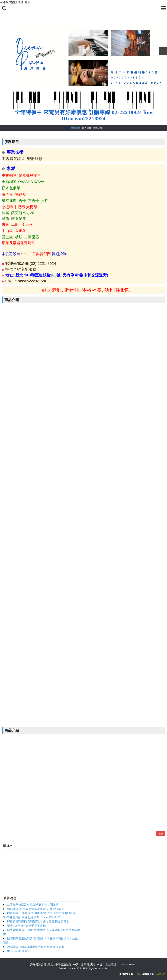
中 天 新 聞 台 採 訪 (19, 951)
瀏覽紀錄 (97, 128)
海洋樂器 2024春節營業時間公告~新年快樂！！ (37, 909)
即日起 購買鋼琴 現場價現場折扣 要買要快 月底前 (38, 921)
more (161, 834)
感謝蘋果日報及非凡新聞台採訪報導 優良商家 (36, 947)
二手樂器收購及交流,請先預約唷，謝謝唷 (33, 905)
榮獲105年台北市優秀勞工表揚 (26, 926)
